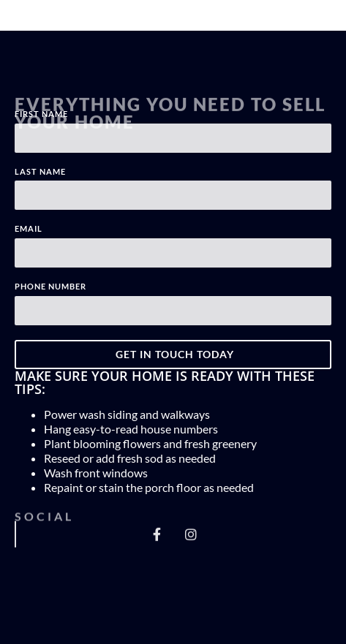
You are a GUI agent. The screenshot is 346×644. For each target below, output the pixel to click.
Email (29, 229)
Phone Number (50, 287)
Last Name (40, 172)
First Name (41, 114)
